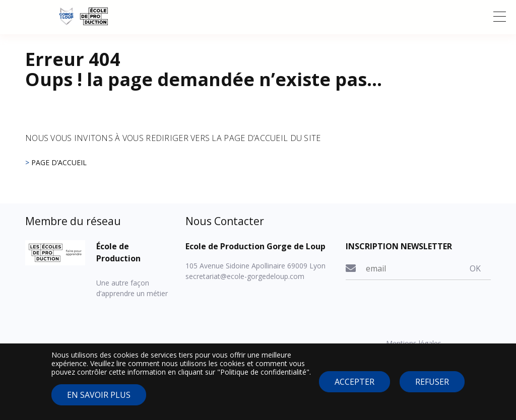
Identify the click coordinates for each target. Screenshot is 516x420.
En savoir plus (99, 400)
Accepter (354, 388)
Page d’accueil (59, 162)
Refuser (432, 388)
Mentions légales (414, 343)
